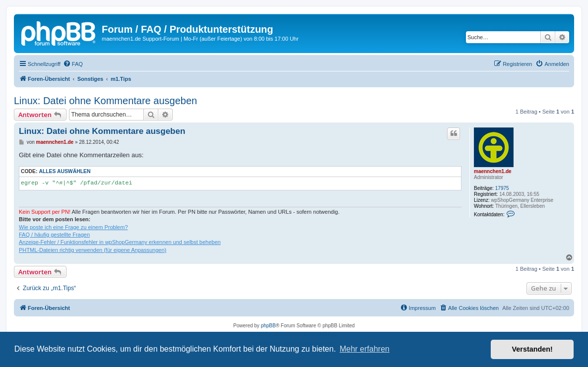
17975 (502, 188)
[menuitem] (73, 64)
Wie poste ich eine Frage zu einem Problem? (73, 227)
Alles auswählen (65, 171)
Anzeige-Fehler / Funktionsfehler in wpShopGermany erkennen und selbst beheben (120, 242)
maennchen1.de (493, 171)
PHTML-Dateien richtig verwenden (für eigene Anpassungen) (93, 250)
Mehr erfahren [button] (364, 349)
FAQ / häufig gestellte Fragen (54, 235)
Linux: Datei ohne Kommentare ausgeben (105, 101)
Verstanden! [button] (532, 349)
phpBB (268, 326)
